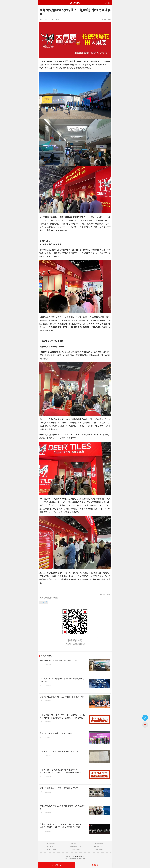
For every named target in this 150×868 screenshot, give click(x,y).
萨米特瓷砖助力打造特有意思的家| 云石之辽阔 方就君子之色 (62, 807)
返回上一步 (40, 3)
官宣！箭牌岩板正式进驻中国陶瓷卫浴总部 (57, 733)
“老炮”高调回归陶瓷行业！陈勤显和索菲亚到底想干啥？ (62, 697)
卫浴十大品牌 (75, 844)
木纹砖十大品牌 (51, 849)
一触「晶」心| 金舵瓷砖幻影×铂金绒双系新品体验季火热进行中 (62, 680)
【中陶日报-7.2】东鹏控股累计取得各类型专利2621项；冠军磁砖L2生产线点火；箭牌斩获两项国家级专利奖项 (62, 771)
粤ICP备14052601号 (77, 856)
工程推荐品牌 (99, 849)
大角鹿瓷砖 (44, 602)
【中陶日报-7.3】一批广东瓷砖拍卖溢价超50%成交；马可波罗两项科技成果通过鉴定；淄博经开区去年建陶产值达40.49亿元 (62, 717)
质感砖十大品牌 (99, 847)
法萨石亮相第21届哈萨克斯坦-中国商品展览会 (58, 660)
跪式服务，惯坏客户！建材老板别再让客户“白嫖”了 (60, 752)
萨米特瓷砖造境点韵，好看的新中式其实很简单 (59, 788)
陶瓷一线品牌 (51, 847)
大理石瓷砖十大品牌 (75, 847)
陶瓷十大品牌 (51, 844)
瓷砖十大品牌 (99, 844)
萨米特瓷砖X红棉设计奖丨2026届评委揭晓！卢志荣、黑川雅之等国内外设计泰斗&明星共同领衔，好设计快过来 (62, 826)
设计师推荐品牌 (75, 849)
